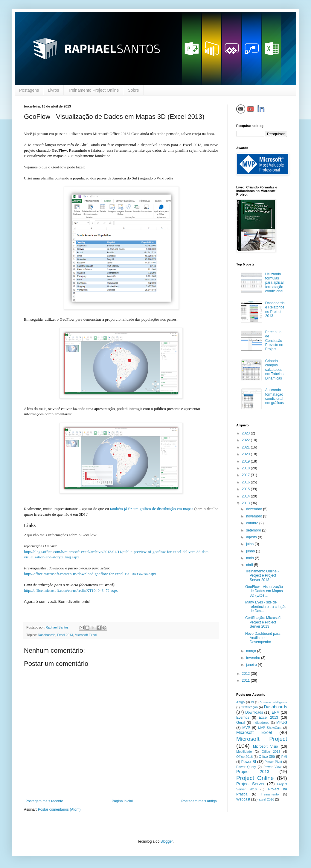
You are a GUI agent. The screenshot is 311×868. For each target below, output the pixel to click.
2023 (246, 433)
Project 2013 (253, 772)
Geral (241, 723)
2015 (246, 489)
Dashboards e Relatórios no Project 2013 (275, 309)
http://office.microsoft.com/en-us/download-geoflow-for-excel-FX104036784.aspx (90, 574)
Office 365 (267, 757)
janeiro (252, 665)
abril (250, 565)
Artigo (240, 702)
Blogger (167, 841)
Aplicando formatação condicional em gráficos (275, 396)
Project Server (250, 784)
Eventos (243, 718)
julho (250, 544)
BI (253, 702)
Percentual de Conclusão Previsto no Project (274, 341)
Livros (53, 90)
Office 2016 (244, 757)
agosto (252, 537)
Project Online (255, 778)
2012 (246, 674)
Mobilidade (244, 752)
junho (251, 551)
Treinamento (270, 794)
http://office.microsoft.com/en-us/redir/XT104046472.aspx (71, 590)
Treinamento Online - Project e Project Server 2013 (262, 576)
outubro (253, 523)
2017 (246, 475)
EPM (276, 712)
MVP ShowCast (270, 728)
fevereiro (254, 658)
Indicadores (261, 723)
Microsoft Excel (86, 635)
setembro (254, 530)
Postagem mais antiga (199, 801)
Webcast (243, 799)
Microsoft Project (262, 739)
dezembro (255, 509)
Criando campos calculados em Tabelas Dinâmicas (274, 370)
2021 (246, 447)
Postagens (29, 90)
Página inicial (122, 801)
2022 (246, 440)
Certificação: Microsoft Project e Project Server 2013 (263, 622)
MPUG (282, 723)
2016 (246, 482)
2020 (246, 454)
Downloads (254, 712)
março (252, 651)
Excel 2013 (65, 635)
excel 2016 (266, 799)
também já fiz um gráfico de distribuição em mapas (152, 509)
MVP (246, 728)
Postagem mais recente (44, 801)
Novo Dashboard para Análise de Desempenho (263, 638)
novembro (255, 516)
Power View (272, 767)
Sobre (133, 90)
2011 (246, 680)
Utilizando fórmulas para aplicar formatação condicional (275, 283)
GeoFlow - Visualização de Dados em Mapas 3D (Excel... (264, 591)
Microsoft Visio (266, 746)
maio (250, 558)
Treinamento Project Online (94, 90)
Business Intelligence (273, 702)
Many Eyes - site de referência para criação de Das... (266, 607)
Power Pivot (273, 762)
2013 (246, 503)
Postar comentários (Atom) (59, 809)
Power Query (246, 767)
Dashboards (46, 635)
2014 (246, 496)
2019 (246, 461)
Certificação (249, 707)
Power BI (249, 762)
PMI (284, 757)
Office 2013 (271, 752)
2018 (246, 468)
